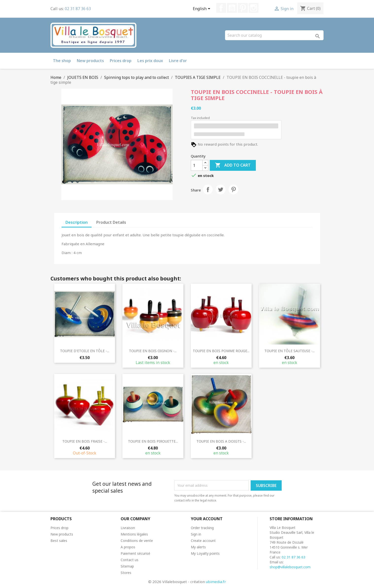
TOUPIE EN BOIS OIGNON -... (153, 351)
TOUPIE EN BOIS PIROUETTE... (153, 441)
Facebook (221, 8)
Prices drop (121, 61)
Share (208, 190)
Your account (207, 519)
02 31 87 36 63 (78, 9)
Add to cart (233, 165)
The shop (62, 61)
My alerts (198, 547)
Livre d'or (178, 61)
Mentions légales (134, 534)
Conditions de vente (137, 541)
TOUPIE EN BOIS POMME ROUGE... (221, 351)
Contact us (130, 560)
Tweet (221, 190)
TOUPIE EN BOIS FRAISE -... (85, 441)
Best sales (59, 541)
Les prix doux (150, 61)
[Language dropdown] (202, 9)
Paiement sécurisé (135, 553)
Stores (126, 573)
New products (90, 61)
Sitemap (127, 566)
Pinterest (243, 8)
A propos (128, 547)
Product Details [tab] (111, 222)
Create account (203, 541)
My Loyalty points (205, 553)
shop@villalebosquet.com (290, 567)
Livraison (128, 528)
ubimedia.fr (216, 582)
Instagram (254, 8)
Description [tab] (77, 222)
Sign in (196, 534)
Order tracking (202, 528)
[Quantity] (197, 165)
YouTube (232, 8)
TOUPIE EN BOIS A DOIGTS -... (221, 441)
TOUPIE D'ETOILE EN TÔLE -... (85, 351)
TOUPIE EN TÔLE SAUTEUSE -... (290, 351)
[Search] (274, 35)
